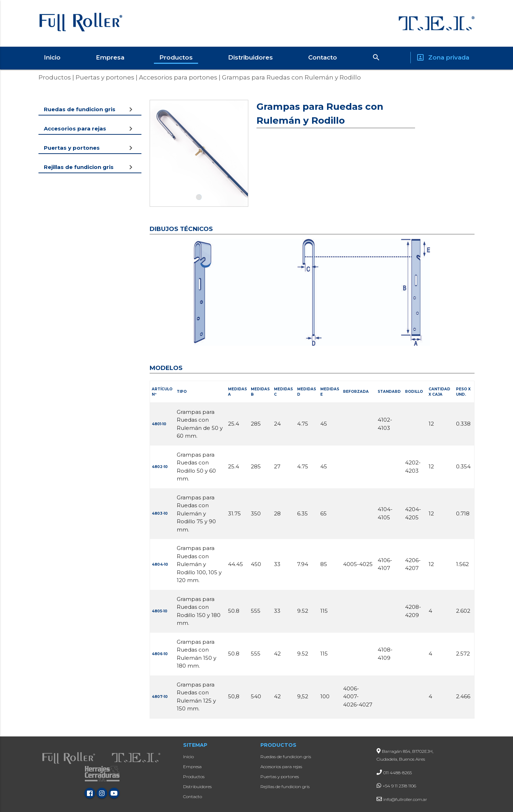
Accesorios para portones (177, 77)
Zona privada (443, 58)
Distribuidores (250, 57)
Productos (176, 57)
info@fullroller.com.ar (405, 799)
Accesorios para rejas (281, 767)
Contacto (323, 57)
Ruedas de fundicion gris (286, 757)
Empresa (110, 57)
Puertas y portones (104, 77)
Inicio (52, 57)
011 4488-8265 (398, 773)
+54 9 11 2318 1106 (399, 786)
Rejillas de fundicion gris (285, 787)
